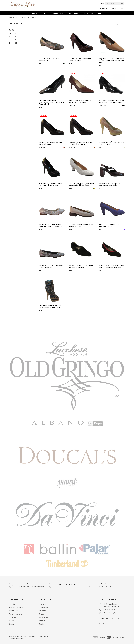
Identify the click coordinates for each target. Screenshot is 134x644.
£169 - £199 (13, 43)
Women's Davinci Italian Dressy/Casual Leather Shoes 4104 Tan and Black (51, 102)
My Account (43, 604)
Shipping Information (16, 607)
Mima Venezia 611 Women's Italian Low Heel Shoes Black (81, 267)
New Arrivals (88, 13)
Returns (11, 621)
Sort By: (109, 24)
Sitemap (12, 624)
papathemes (20, 638)
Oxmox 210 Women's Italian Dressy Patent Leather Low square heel (111, 101)
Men (46, 13)
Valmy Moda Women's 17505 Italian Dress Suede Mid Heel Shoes (81, 184)
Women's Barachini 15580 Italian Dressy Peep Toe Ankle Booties (50, 306)
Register (122, 8)
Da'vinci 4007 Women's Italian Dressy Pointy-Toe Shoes (80, 101)
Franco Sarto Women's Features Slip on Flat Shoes (52, 60)
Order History (43, 607)
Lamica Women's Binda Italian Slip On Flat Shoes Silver (51, 267)
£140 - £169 (13, 40)
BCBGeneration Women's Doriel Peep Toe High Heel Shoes (50, 184)
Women (35, 13)
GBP (102, 4)
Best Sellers (73, 13)
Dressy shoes (33, 18)
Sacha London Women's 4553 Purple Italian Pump (109, 225)
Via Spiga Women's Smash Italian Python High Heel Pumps (81, 143)
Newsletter (43, 611)
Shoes (24, 18)
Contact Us (12, 617)
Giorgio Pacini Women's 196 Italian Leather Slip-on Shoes (81, 225)
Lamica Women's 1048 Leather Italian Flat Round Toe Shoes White (51, 225)
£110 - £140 (13, 37)
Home (11, 18)
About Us (12, 604)
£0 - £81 (12, 30)
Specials (42, 624)
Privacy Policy (13, 611)
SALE (100, 13)
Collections (59, 13)
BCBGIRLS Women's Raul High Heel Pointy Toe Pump (81, 60)
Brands (41, 614)
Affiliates (42, 621)
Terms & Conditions (15, 614)
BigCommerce (43, 636)
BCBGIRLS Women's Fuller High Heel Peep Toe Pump (111, 143)
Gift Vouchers (44, 617)
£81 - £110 (13, 33)
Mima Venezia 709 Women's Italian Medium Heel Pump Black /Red (111, 267)
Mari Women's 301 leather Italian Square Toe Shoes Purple (110, 184)
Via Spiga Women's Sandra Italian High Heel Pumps (51, 143)
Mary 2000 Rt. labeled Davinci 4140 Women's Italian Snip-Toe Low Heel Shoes (111, 60)
